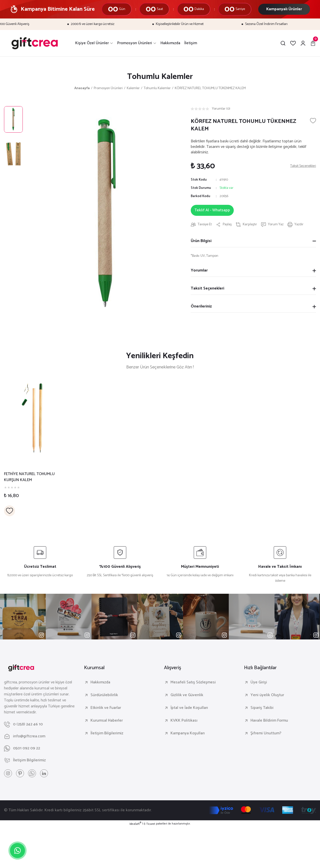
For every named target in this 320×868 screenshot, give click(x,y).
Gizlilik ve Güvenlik (187, 695)
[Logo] (35, 43)
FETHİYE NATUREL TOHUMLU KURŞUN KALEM (29, 477)
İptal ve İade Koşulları (189, 708)
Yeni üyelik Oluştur (267, 695)
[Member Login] (303, 43)
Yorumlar (199, 270)
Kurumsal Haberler (107, 721)
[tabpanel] (32, 447)
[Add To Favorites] (313, 121)
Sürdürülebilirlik (104, 695)
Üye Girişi (259, 682)
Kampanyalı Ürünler (284, 9)
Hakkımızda (100, 682)
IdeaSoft (135, 824)
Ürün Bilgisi (201, 241)
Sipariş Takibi (262, 708)
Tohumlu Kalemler (160, 77)
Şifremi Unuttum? (266, 733)
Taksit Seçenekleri (207, 288)
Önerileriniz (201, 306)
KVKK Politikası (184, 721)
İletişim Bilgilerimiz (107, 733)
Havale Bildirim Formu (269, 721)
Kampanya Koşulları (188, 733)
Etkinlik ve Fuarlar (106, 708)
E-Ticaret (149, 824)
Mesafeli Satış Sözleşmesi (193, 682)
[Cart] (313, 43)
